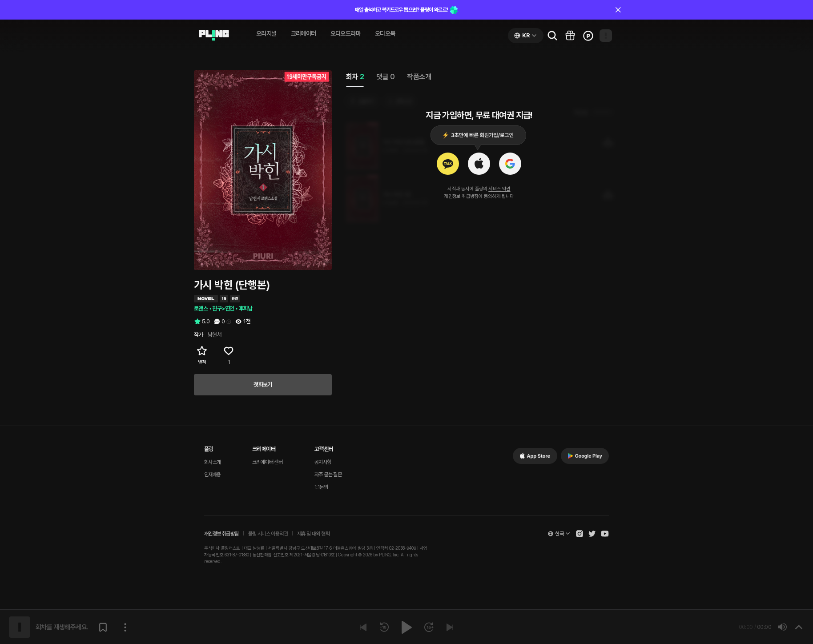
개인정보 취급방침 (461, 196)
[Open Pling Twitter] (592, 534)
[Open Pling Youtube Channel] (605, 534)
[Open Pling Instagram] (580, 534)
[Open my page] (606, 36)
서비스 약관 (499, 189)
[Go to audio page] (214, 36)
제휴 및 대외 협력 (313, 534)
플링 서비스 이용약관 (268, 534)
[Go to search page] (552, 36)
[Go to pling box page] (570, 36)
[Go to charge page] (588, 36)
